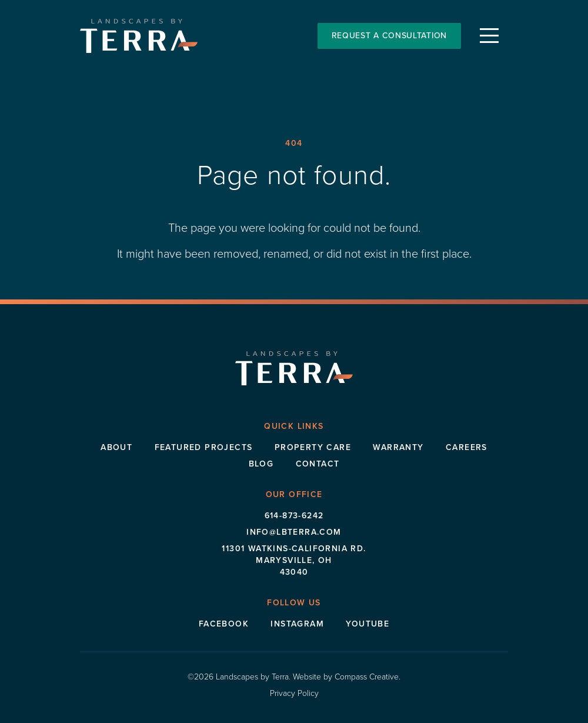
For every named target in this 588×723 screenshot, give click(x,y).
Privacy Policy (294, 693)
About (116, 447)
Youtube (367, 624)
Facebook (224, 624)
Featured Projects (204, 447)
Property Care (313, 447)
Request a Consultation (389, 36)
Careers (467, 447)
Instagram (297, 624)
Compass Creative (367, 677)
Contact (318, 464)
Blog (261, 464)
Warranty (398, 447)
